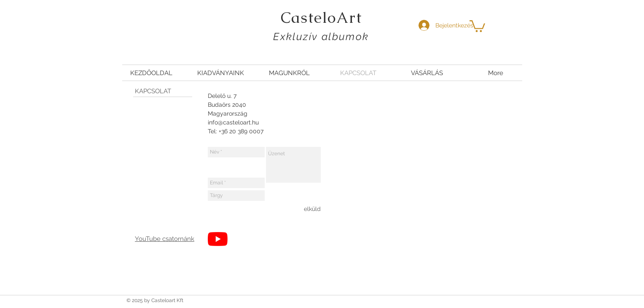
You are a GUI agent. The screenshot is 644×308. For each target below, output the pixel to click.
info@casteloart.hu (233, 122)
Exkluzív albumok (321, 36)
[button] (477, 26)
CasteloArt (321, 18)
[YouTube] (218, 239)
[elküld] (312, 209)
